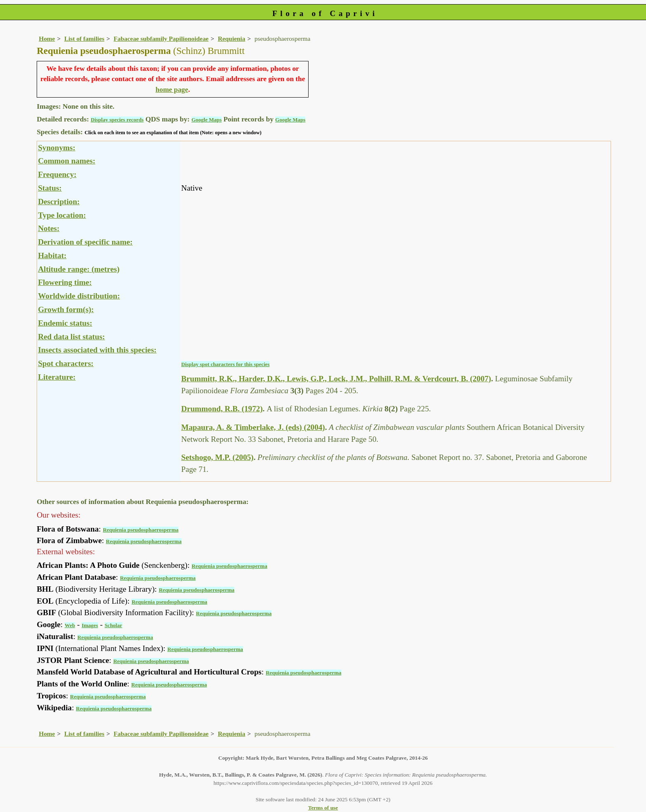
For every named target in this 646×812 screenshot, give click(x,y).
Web (70, 625)
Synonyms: (57, 148)
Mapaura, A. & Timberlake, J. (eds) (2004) (253, 427)
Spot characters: (66, 363)
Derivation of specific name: (85, 242)
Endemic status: (65, 323)
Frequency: (57, 174)
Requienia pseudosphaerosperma (141, 530)
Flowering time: (65, 282)
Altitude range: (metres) (79, 269)
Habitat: (52, 255)
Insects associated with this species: (97, 350)
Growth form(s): (66, 309)
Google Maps (207, 120)
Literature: (57, 377)
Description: (59, 202)
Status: (50, 188)
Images (90, 625)
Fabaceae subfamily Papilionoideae (161, 38)
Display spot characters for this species (226, 364)
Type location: (62, 215)
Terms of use (323, 808)
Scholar (114, 625)
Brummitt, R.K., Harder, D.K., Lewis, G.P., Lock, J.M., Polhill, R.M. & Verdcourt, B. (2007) (336, 379)
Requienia (232, 38)
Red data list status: (71, 337)
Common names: (67, 161)
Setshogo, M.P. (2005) (218, 457)
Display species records (117, 120)
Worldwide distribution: (79, 296)
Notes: (49, 228)
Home (47, 38)
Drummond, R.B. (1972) (222, 409)
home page (172, 90)
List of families (84, 38)
